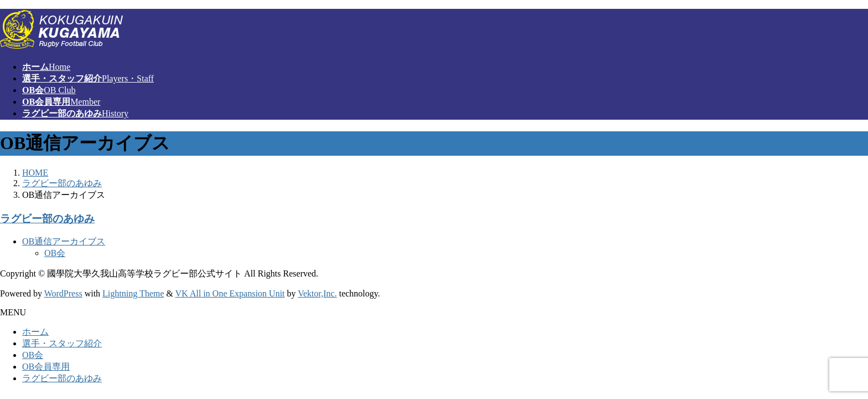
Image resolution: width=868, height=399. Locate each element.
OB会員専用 (46, 367)
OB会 (55, 253)
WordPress (63, 293)
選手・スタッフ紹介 (62, 343)
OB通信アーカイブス (64, 241)
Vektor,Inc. (317, 293)
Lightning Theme (133, 293)
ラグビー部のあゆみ (47, 219)
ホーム (35, 332)
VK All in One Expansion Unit (230, 293)
